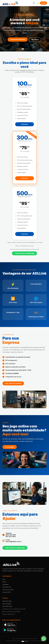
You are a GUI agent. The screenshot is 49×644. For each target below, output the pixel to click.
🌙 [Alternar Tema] (38, 3)
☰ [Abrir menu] (34, 3)
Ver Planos (35, 40)
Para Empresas (7, 587)
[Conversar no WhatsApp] (44, 639)
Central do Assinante (43, 3)
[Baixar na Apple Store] (10, 625)
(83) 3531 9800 (7, 604)
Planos (4, 582)
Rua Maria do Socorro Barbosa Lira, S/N (14, 609)
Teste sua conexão (8, 590)
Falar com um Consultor (13, 383)
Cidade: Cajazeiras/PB (9, 614)
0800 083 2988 (11, 535)
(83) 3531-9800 (11, 537)
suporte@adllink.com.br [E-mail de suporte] (13, 542)
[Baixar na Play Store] (10, 630)
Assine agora (10, 447)
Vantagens (6, 584)
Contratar (24, 124)
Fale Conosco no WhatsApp (25, 253)
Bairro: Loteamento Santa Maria (11, 612)
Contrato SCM (7, 592)
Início (4, 579)
